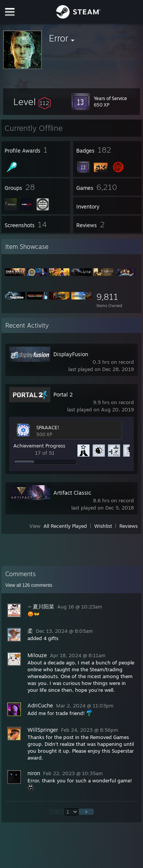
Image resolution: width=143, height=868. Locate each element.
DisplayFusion (71, 354)
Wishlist (103, 526)
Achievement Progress (39, 446)
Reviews (129, 526)
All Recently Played (65, 526)
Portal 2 (63, 394)
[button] (32, 102)
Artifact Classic (72, 493)
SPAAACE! (48, 427)
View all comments (29, 585)
